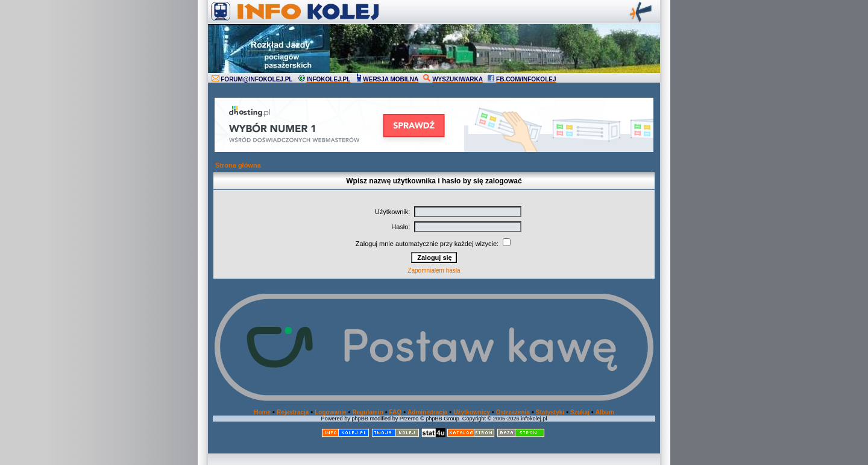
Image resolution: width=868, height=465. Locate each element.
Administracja (427, 412)
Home (262, 412)
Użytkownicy (472, 412)
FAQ (396, 412)
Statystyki (550, 412)
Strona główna (238, 165)
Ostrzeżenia (513, 412)
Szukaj (580, 412)
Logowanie (330, 412)
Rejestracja (293, 412)
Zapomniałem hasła (434, 270)
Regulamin (367, 412)
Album (605, 412)
